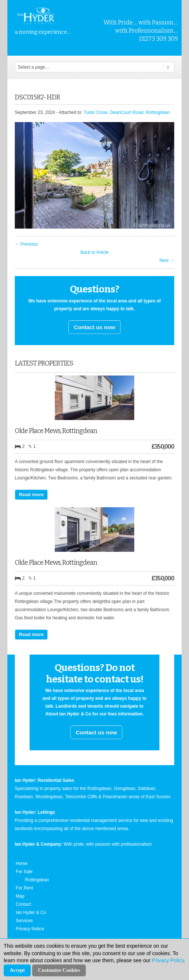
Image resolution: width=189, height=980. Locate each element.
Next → (167, 260)
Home (22, 863)
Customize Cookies (59, 970)
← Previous (26, 244)
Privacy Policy (168, 960)
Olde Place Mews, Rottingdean (56, 431)
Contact (23, 904)
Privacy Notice (30, 929)
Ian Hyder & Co (31, 912)
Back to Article (94, 252)
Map (20, 896)
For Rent (25, 888)
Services (24, 921)
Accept (17, 970)
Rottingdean (37, 880)
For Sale (24, 872)
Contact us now (95, 327)
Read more (31, 494)
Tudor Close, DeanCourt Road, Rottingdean (127, 112)
